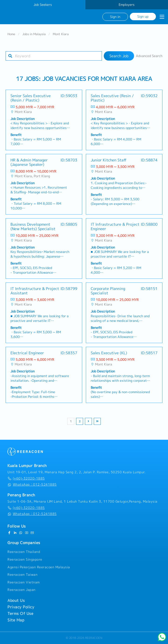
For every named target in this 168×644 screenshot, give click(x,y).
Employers (127, 5)
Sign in (115, 17)
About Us (16, 600)
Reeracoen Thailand (24, 552)
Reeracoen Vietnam (24, 582)
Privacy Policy (21, 607)
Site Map (16, 620)
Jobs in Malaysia (34, 34)
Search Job (119, 56)
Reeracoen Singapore (25, 559)
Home (11, 34)
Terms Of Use (20, 613)
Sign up (143, 16)
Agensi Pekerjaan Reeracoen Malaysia (39, 567)
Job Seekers (43, 5)
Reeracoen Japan (22, 590)
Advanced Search (149, 56)
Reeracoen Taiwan (22, 575)
